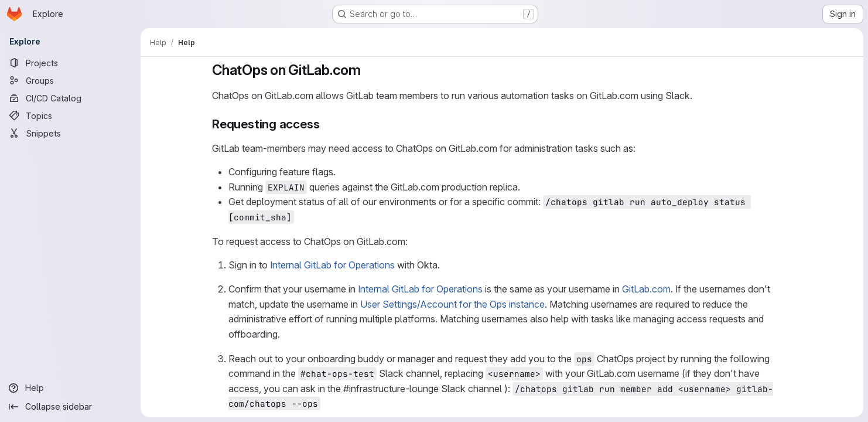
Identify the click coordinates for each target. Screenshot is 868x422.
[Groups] (70, 80)
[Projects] (70, 63)
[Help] (70, 388)
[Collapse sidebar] (70, 407)
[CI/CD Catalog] (70, 98)
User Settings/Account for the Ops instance (452, 304)
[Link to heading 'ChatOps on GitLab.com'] (368, 70)
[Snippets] (70, 133)
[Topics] (70, 115)
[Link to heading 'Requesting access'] (326, 124)
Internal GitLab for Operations (332, 265)
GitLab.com (646, 289)
